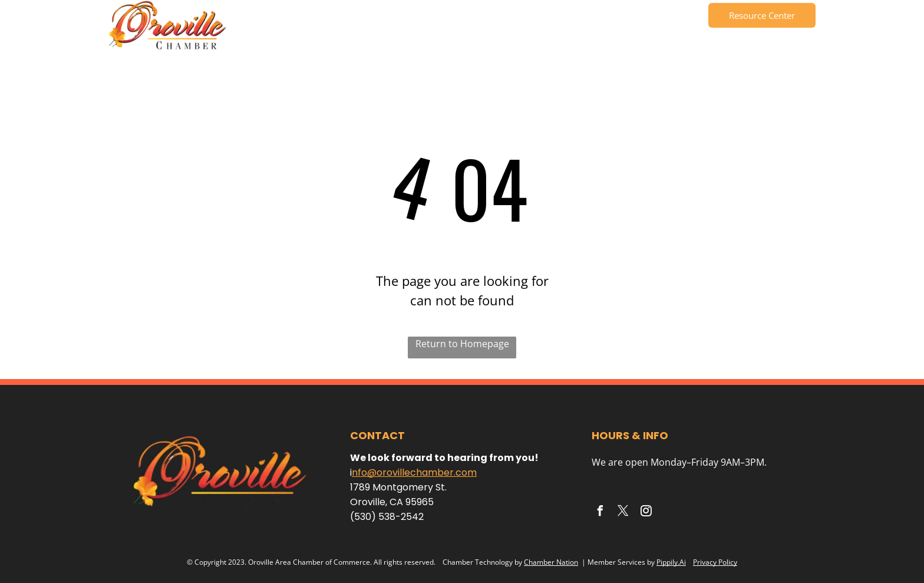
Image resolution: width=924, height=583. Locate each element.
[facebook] (600, 513)
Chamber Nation (551, 562)
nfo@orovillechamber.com (414, 472)
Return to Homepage (462, 344)
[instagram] (646, 513)
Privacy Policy (715, 562)
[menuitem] (276, 18)
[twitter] (623, 513)
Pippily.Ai (671, 562)
